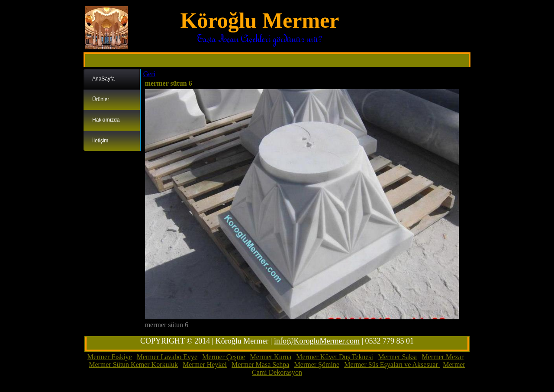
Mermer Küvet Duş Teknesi (335, 357)
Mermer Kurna (271, 357)
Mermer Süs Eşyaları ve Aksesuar (392, 365)
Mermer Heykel (205, 365)
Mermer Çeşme (224, 357)
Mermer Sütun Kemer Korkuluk (133, 365)
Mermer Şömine (317, 365)
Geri (149, 74)
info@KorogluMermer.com (317, 341)
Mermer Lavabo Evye (167, 357)
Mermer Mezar (443, 357)
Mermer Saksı (397, 357)
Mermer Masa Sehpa (260, 365)
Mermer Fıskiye (110, 357)
